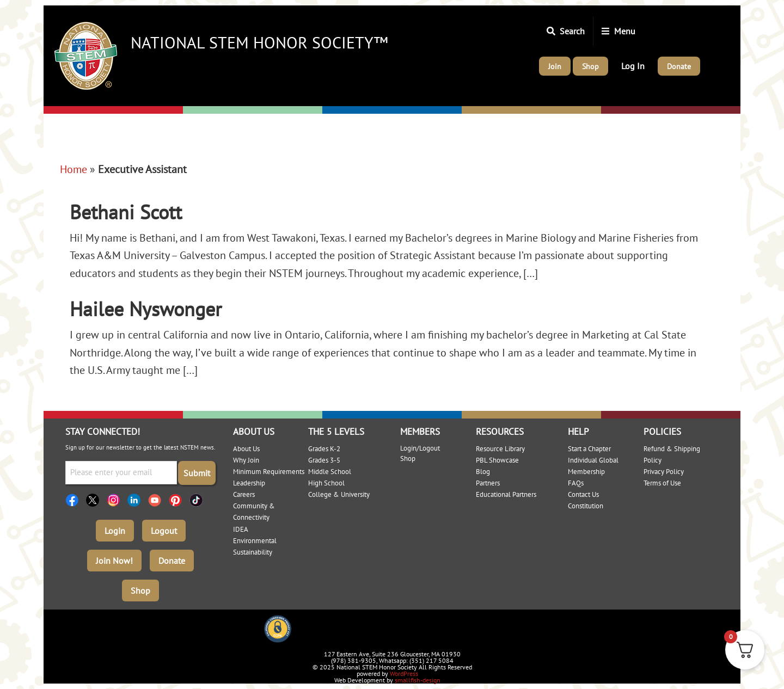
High (473, 110)
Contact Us (583, 494)
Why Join (246, 460)
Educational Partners (506, 494)
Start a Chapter (589, 449)
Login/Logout (420, 448)
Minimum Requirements (269, 472)
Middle (338, 110)
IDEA (241, 529)
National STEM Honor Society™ (259, 42)
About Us (246, 449)
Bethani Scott (126, 212)
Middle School (330, 472)
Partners (488, 483)
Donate (172, 561)
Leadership (249, 483)
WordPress (404, 673)
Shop (140, 590)
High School (326, 483)
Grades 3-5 (324, 460)
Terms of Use (662, 483)
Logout (164, 531)
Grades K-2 (324, 449)
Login (115, 531)
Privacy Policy (664, 472)
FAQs (576, 483)
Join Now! (114, 561)
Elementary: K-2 (81, 110)
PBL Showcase (497, 460)
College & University (339, 494)
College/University (644, 110)
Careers (244, 494)
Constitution (586, 506)
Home (73, 169)
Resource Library (500, 449)
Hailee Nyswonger (146, 309)
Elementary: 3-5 (220, 110)
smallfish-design (418, 680)
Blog (483, 472)
